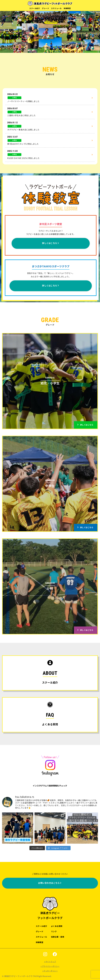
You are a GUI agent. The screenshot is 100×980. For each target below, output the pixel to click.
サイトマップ (51, 962)
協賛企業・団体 (58, 937)
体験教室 (67, 8)
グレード (45, 8)
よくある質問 (57, 926)
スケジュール (56, 8)
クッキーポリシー (51, 971)
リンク (54, 932)
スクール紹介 (35, 8)
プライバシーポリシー (51, 966)
